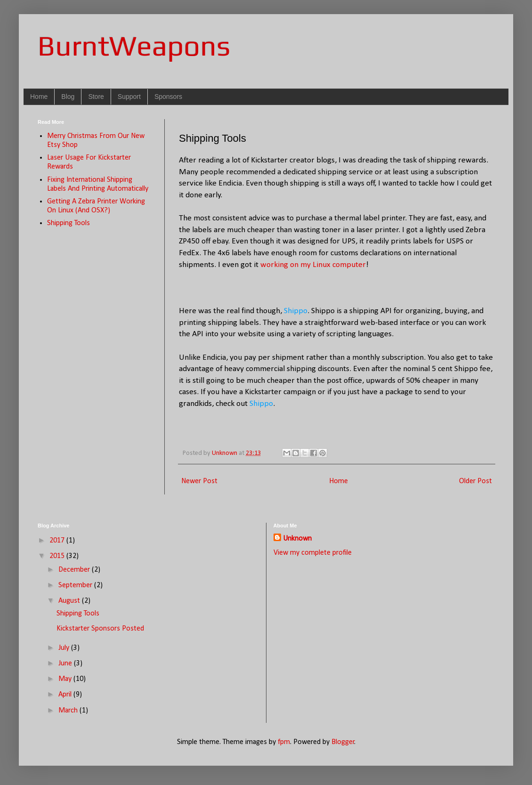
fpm (284, 742)
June (66, 664)
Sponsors (168, 97)
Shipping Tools (69, 223)
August (70, 601)
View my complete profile (313, 553)
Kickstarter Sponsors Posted (100, 629)
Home (39, 97)
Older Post (476, 481)
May (66, 679)
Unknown (297, 539)
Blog (68, 97)
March (69, 711)
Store (96, 97)
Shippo (296, 311)
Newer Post (199, 481)
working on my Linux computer (313, 265)
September (76, 585)
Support (129, 97)
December (75, 570)
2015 (58, 556)
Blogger (343, 742)
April (66, 695)
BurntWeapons (134, 45)
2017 (58, 541)
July (65, 648)
